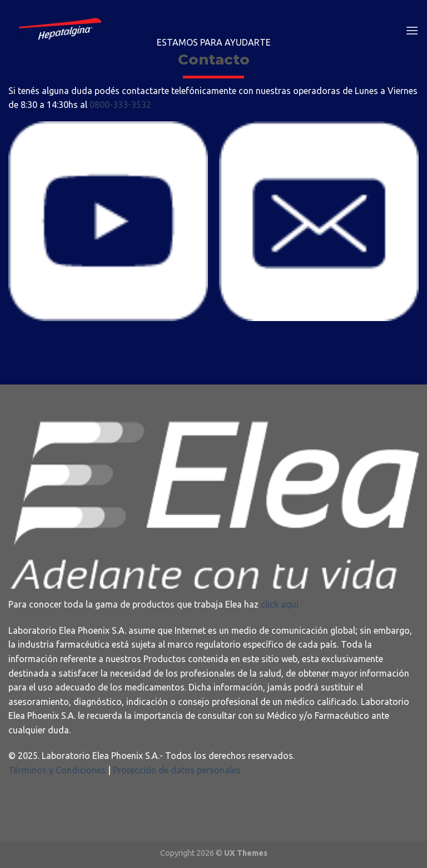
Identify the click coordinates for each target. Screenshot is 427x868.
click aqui (280, 604)
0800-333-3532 (120, 105)
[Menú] (412, 30)
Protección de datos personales (176, 770)
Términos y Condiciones (57, 770)
